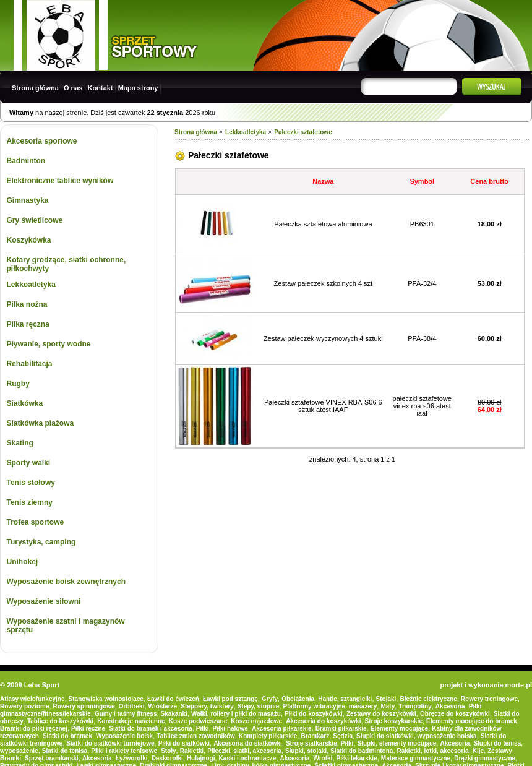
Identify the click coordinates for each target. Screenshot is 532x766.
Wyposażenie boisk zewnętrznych (66, 582)
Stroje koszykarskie (394, 721)
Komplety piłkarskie (268, 736)
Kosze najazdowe (256, 721)
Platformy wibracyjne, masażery (330, 706)
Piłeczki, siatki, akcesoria (244, 751)
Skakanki (174, 714)
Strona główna (35, 88)
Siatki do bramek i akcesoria (151, 729)
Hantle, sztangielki (345, 699)
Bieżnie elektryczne (428, 699)
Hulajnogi (201, 758)
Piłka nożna (27, 304)
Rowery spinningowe (84, 706)
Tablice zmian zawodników (196, 736)
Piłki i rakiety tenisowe (124, 751)
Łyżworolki (132, 758)
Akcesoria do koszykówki (323, 721)
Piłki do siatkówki (184, 743)
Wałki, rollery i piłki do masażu (236, 714)
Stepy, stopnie (259, 706)
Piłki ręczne (88, 729)
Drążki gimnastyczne (485, 758)
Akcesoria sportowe (42, 141)
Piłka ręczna (28, 324)
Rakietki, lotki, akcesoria (433, 751)
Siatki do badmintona (362, 751)
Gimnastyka (28, 200)
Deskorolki (167, 758)
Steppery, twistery (207, 706)
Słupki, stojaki (306, 751)
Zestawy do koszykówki (381, 714)
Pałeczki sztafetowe (303, 132)
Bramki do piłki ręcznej (34, 729)
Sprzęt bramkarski (52, 758)
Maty (388, 706)
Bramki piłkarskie (341, 729)
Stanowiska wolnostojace (106, 699)
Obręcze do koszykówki (455, 714)
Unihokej (23, 562)
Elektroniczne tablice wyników (60, 181)
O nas (73, 88)
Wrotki (323, 758)
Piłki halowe (230, 729)
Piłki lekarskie (357, 758)
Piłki (203, 729)
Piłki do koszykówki (314, 714)
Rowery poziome (24, 706)
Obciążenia (298, 699)
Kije (478, 751)
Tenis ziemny (30, 502)
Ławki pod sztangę (230, 699)
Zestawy (500, 751)
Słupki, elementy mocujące (397, 743)
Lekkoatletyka (31, 285)
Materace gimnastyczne (416, 758)
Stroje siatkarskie (311, 743)
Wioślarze (163, 706)
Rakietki (192, 751)
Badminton (26, 161)
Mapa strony (138, 88)
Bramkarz (315, 736)
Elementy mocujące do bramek (472, 721)
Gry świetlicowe (35, 220)
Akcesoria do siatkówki (248, 743)
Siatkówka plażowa (41, 423)
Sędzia (343, 736)
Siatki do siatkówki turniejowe (110, 743)
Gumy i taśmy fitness (126, 714)
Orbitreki (132, 706)
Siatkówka (25, 403)
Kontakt (101, 88)
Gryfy (270, 699)
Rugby (18, 384)
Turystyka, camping (41, 542)
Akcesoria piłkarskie (282, 729)
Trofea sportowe (36, 522)
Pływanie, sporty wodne (49, 344)
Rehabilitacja (30, 364)
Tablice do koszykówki (60, 721)
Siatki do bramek (67, 736)
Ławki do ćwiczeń (173, 699)
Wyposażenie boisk (124, 736)
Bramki (11, 758)
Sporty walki (29, 463)
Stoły (168, 751)
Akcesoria (450, 706)
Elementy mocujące (399, 729)
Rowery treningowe (489, 699)
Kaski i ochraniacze (248, 758)
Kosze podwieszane (198, 721)
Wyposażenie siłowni (44, 601)
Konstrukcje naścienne (131, 721)
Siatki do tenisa (65, 751)
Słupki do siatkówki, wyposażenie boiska (417, 736)
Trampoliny (415, 706)
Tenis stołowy (31, 483)
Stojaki (386, 699)
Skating (20, 443)
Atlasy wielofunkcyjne (32, 699)
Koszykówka (29, 240)
